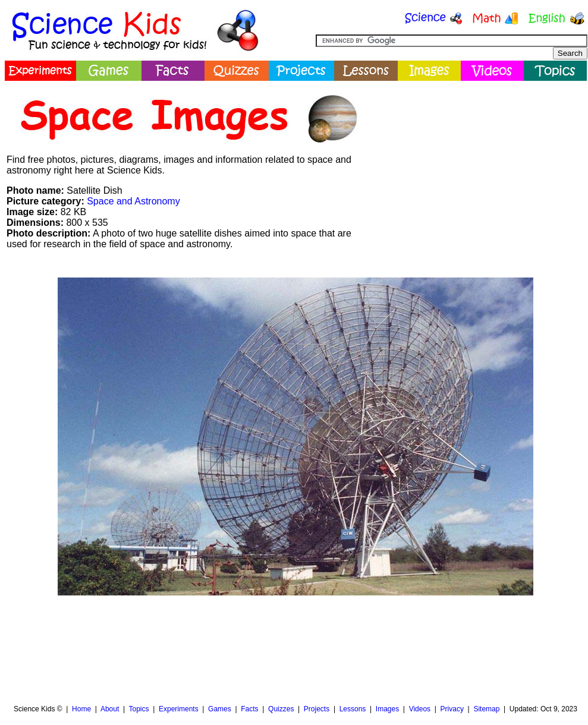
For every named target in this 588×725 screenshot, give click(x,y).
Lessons (353, 709)
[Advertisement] (221, 647)
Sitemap (486, 709)
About (110, 709)
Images (387, 709)
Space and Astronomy (133, 201)
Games (220, 709)
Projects (317, 709)
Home (81, 709)
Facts (249, 709)
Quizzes (281, 709)
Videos (420, 709)
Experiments (179, 709)
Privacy (452, 709)
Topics (139, 709)
